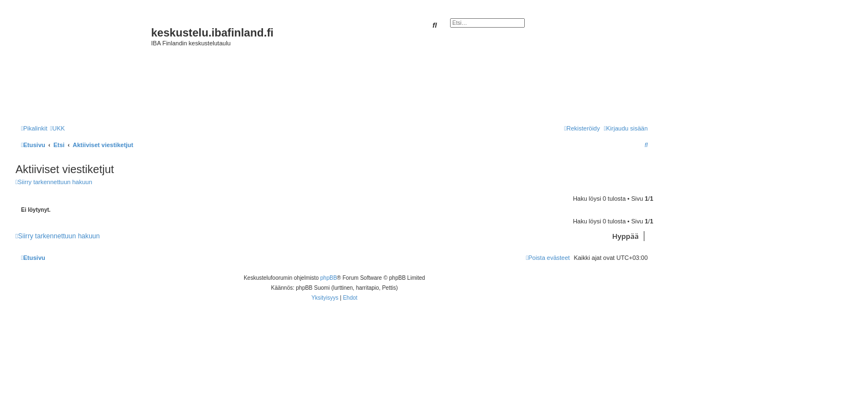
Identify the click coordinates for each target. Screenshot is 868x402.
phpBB (329, 278)
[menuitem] (57, 128)
